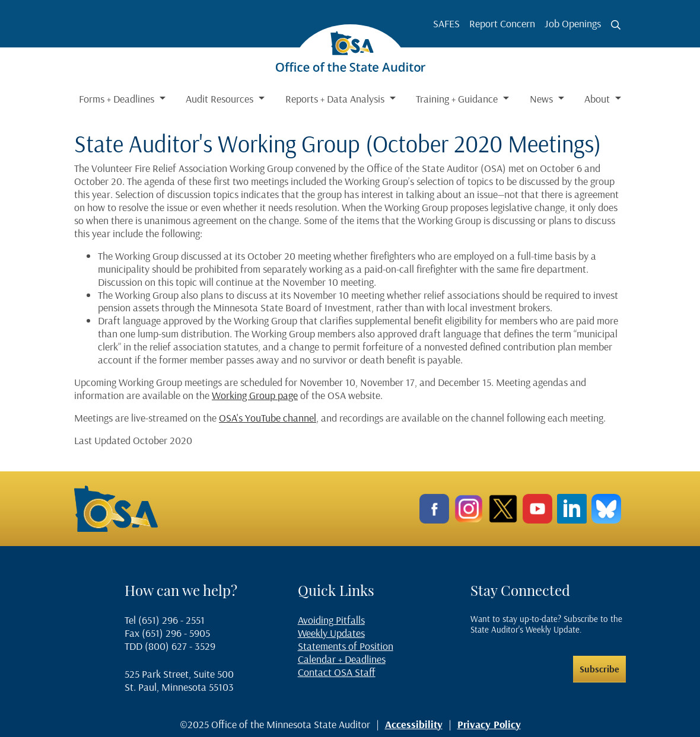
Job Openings (573, 23)
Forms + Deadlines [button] (118, 99)
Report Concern (502, 23)
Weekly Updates (331, 633)
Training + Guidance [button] (458, 99)
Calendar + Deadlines (342, 659)
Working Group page (255, 395)
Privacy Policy (489, 724)
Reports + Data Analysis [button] (336, 99)
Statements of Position (346, 646)
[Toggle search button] (616, 25)
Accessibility (414, 724)
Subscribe (599, 669)
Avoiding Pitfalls (331, 620)
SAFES (446, 23)
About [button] (598, 99)
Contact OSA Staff (337, 672)
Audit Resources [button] (221, 99)
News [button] (542, 99)
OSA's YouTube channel (268, 418)
